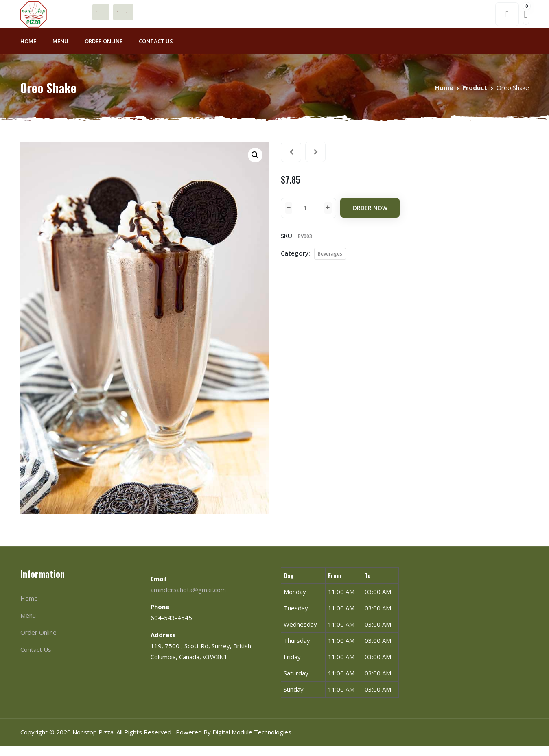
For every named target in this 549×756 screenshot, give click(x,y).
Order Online (104, 51)
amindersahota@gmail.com (244, 17)
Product (475, 98)
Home (28, 51)
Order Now (370, 218)
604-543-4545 (176, 17)
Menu (60, 51)
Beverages (330, 264)
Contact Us (156, 51)
